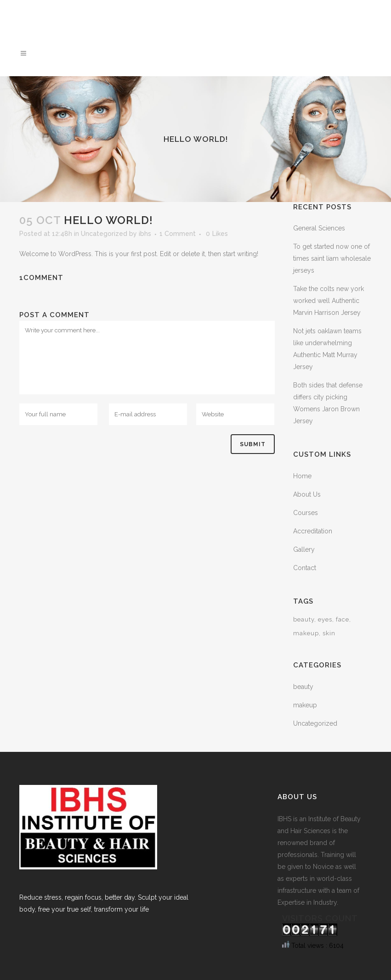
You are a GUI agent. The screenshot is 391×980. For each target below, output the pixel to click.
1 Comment (178, 234)
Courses (306, 513)
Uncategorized (104, 234)
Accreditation (313, 531)
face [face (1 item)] (343, 619)
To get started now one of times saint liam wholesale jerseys (332, 258)
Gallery (304, 549)
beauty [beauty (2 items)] (304, 619)
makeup (305, 705)
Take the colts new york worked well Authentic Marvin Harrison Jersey (329, 301)
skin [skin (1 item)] (329, 633)
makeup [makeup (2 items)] (306, 633)
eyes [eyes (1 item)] (325, 619)
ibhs (145, 234)
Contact (305, 568)
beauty (303, 687)
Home (302, 476)
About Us (307, 494)
